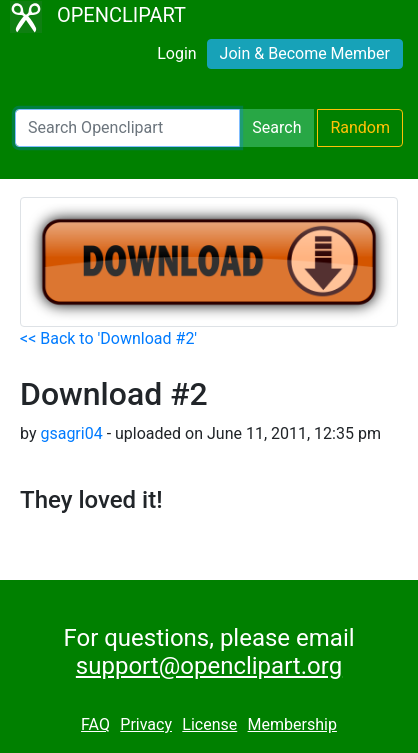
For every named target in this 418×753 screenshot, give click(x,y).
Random (360, 127)
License (209, 724)
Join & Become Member (305, 53)
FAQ (95, 724)
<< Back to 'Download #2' (108, 338)
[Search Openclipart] (127, 128)
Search (276, 127)
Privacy (146, 724)
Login (176, 53)
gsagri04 (71, 433)
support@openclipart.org (209, 666)
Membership (292, 724)
